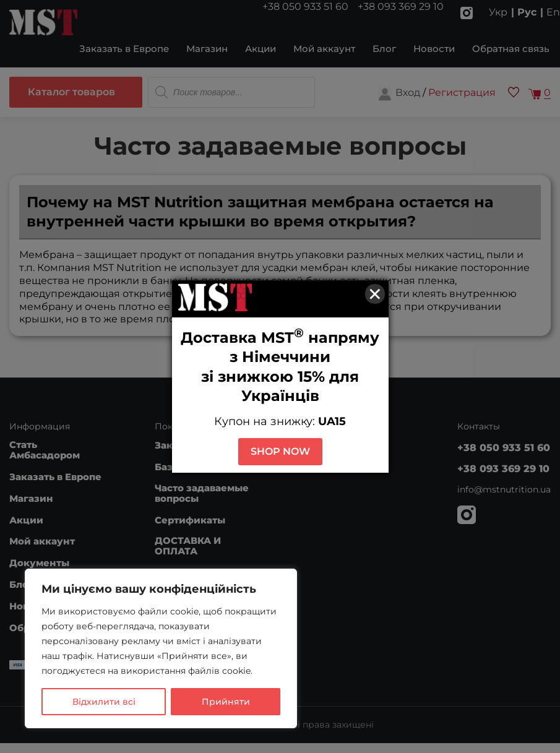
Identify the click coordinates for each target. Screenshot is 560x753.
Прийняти (226, 702)
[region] (161, 648)
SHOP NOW (280, 451)
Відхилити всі (104, 702)
